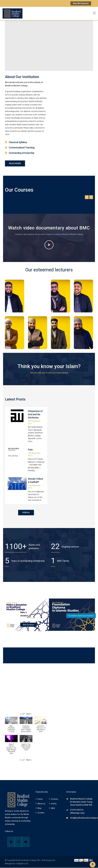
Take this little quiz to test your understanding (49, 373)
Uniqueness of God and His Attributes (35, 414)
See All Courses (81, 3)
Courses (54, 799)
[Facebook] (11, 842)
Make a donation (24, 614)
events (54, 804)
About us (41, 804)
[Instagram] (18, 842)
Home (40, 799)
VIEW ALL (26, 513)
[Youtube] (26, 842)
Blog (39, 808)
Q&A (53, 808)
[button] (29, 714)
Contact (41, 813)
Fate (30, 450)
